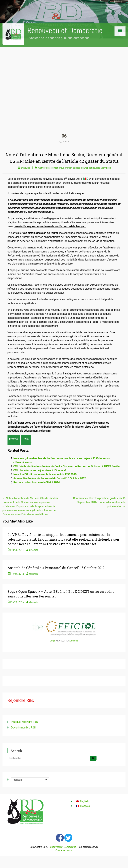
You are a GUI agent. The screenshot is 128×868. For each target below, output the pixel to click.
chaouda (25, 168)
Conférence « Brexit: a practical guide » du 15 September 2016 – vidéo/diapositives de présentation (99, 502)
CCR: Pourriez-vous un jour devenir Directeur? (40, 470)
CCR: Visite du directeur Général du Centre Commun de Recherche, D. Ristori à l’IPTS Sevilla (66, 466)
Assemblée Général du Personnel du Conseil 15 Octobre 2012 (50, 478)
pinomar (34, 550)
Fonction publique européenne (79, 168)
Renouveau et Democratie (65, 31)
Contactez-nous (64, 850)
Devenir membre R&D (23, 728)
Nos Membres (103, 168)
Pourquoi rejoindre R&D (24, 722)
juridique (74, 641)
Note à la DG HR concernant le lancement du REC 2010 (45, 474)
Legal (53, 641)
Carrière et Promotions (50, 168)
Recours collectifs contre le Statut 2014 (36, 482)
